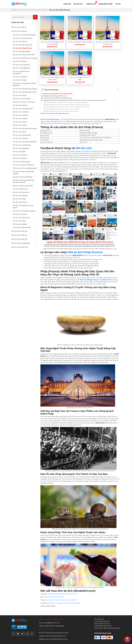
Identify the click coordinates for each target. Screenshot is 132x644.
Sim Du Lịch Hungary (20, 118)
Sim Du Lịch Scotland (20, 196)
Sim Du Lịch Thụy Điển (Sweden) (24, 211)
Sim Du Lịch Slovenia (20, 202)
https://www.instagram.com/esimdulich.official (64, 603)
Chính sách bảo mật (102, 621)
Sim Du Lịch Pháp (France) (22, 48)
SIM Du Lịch (84, 148)
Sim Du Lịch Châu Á (19, 27)
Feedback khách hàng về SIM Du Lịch (55, 96)
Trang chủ (15, 10)
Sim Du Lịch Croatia (20, 80)
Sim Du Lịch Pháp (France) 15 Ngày (80, 42)
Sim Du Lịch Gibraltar (20, 105)
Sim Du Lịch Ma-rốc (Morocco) (23, 165)
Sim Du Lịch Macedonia (21, 148)
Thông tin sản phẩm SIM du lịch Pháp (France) (58, 94)
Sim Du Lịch (79, 4)
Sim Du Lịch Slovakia (20, 224)
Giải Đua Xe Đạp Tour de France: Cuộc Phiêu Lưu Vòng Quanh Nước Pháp (67, 107)
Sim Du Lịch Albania (20, 61)
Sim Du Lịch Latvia (19, 132)
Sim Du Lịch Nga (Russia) (22, 51)
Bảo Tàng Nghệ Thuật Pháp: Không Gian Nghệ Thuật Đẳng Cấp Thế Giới (67, 105)
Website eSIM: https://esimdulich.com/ (53, 639)
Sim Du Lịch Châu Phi (19, 239)
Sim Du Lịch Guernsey (20, 115)
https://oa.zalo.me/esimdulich (54, 597)
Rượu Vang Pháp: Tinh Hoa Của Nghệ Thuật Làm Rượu (62, 111)
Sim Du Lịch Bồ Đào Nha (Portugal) (25, 58)
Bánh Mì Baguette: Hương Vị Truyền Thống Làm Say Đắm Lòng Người (67, 102)
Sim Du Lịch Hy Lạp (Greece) (23, 109)
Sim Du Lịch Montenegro (21, 162)
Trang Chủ (67, 4)
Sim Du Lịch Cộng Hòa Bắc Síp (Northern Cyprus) (23, 181)
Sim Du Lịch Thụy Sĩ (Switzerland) (24, 142)
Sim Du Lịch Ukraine (20, 214)
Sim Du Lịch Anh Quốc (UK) (22, 38)
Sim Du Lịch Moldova (20, 155)
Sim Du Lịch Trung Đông (21, 243)
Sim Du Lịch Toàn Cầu (20, 247)
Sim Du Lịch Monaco (20, 158)
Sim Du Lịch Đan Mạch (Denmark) (25, 92)
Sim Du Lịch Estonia (20, 95)
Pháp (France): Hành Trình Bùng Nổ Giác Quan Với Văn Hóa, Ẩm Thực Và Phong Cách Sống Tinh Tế (75, 100)
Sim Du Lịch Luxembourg (22, 145)
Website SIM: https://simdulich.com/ (52, 636)
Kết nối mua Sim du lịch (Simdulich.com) (56, 113)
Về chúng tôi (99, 619)
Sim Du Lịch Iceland (20, 122)
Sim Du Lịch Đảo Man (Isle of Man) (25, 128)
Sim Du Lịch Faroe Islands (22, 99)
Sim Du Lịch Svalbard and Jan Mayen (23, 207)
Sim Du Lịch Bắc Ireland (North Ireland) (24, 173)
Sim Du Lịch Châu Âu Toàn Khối (24, 55)
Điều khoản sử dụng (102, 624)
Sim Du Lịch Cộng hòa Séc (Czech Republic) (25, 84)
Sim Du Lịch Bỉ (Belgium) (22, 68)
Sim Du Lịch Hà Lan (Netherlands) (25, 168)
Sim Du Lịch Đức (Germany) (22, 45)
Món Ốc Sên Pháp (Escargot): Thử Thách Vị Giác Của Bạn (62, 109)
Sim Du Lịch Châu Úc (19, 235)
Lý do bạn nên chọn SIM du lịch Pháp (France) (58, 98)
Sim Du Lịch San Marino (21, 192)
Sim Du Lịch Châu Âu (39, 10)
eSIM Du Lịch (91, 4)
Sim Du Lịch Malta (19, 152)
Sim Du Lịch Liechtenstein (22, 135)
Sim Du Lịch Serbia (19, 199)
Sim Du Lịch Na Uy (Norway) (23, 177)
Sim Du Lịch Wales (19, 221)
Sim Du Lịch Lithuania (20, 138)
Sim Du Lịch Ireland (20, 125)
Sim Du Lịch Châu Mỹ (19, 231)
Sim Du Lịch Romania (20, 189)
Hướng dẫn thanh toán (103, 626)
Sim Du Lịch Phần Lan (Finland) (24, 102)
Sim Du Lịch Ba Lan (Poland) (23, 186)
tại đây (114, 249)
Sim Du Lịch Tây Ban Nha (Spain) (24, 35)
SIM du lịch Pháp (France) (85, 252)
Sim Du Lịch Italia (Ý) (20, 41)
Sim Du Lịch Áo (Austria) (21, 65)
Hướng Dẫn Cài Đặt (106, 4)
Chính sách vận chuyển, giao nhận (107, 628)
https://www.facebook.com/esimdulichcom (63, 594)
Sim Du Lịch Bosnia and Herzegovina (21, 72)
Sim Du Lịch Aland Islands (22, 227)
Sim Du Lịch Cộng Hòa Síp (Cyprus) (25, 89)
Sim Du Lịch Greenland (21, 112)
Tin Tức (118, 4)
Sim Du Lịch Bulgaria (20, 77)
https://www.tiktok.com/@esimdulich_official (61, 600)
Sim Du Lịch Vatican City (21, 218)
